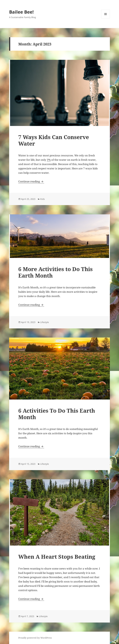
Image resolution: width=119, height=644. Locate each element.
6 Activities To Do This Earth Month (57, 414)
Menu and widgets (106, 18)
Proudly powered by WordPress (35, 638)
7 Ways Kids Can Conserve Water (54, 140)
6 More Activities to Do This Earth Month (55, 272)
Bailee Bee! (21, 12)
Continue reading (31, 181)
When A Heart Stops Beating (57, 557)
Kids (43, 199)
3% (49, 160)
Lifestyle (45, 322)
